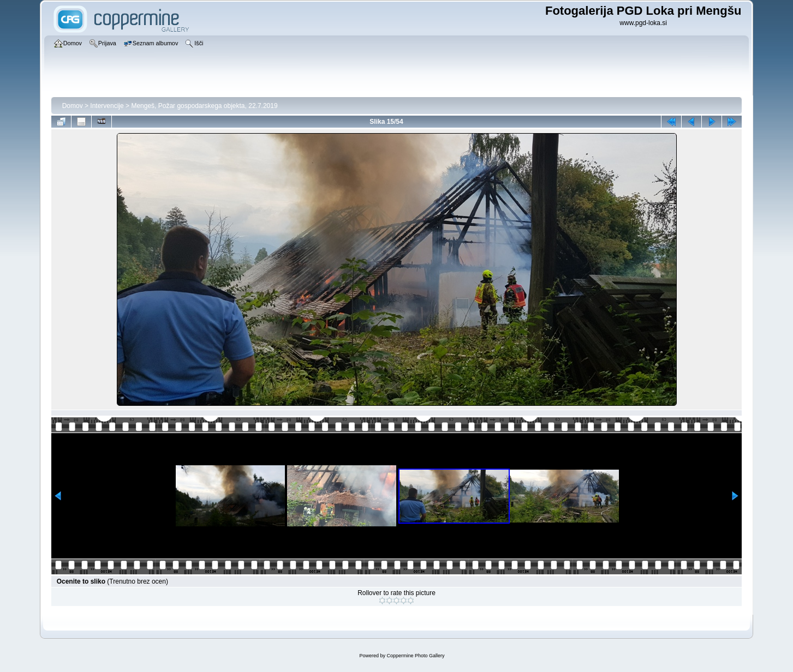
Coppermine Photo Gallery (415, 656)
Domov (73, 106)
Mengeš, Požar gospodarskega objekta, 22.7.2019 (204, 106)
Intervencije (107, 106)
